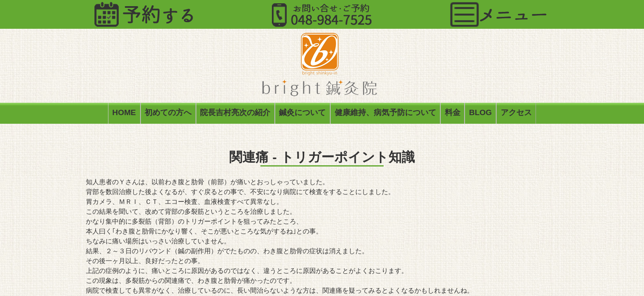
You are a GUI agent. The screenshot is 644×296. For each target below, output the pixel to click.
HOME (124, 114)
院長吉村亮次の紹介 (235, 114)
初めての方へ (168, 114)
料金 (453, 114)
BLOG (480, 114)
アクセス (516, 114)
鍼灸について (302, 114)
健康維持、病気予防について (385, 114)
